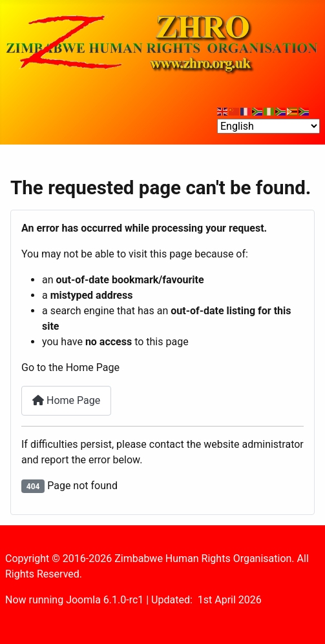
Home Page (66, 400)
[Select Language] (268, 126)
